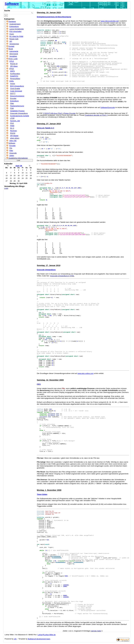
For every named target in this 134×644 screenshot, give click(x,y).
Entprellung (14, 101)
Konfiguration (15, 74)
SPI (11, 41)
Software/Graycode (108, 107)
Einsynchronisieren (17, 96)
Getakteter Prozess (17, 111)
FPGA (12, 69)
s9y (15, 639)
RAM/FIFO (14, 76)
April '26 (19, 166)
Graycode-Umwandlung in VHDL (62, 276)
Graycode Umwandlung (19, 113)
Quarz (12, 34)
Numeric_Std (15, 121)
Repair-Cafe (14, 39)
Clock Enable (15, 89)
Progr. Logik (13, 59)
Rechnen (14, 131)
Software (12, 4)
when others (15, 138)
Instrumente (14, 51)
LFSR (12, 118)
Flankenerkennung (17, 106)
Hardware (12, 21)
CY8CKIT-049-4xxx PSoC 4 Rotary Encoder (59, 113)
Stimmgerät (14, 54)
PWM (12, 126)
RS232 (13, 133)
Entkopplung (14, 26)
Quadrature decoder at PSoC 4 (96, 115)
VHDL (12, 81)
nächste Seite (97, 631)
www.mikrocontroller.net (110, 21)
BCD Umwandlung (17, 86)
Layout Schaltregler (17, 29)
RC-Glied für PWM (16, 36)
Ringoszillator (15, 79)
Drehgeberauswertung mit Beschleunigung (54, 17)
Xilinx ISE (13, 141)
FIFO (39, 384)
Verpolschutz (14, 44)
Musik (11, 49)
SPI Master (14, 136)
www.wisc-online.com (85, 373)
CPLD (12, 61)
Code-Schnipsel (16, 91)
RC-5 (12, 128)
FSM (12, 108)
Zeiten (12, 156)
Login (6, 188)
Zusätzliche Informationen (18, 158)
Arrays (13, 84)
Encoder (13, 98)
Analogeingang (15, 24)
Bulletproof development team (39, 639)
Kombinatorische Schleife (20, 116)
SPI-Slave (14, 66)
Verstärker (13, 56)
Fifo (11, 148)
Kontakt (11, 46)
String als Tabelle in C (46, 128)
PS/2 (12, 123)
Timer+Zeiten (42, 494)
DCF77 (13, 93)
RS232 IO (14, 64)
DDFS (12, 71)
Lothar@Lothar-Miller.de (47, 635)
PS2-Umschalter (16, 31)
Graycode (13, 153)
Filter (12, 103)
